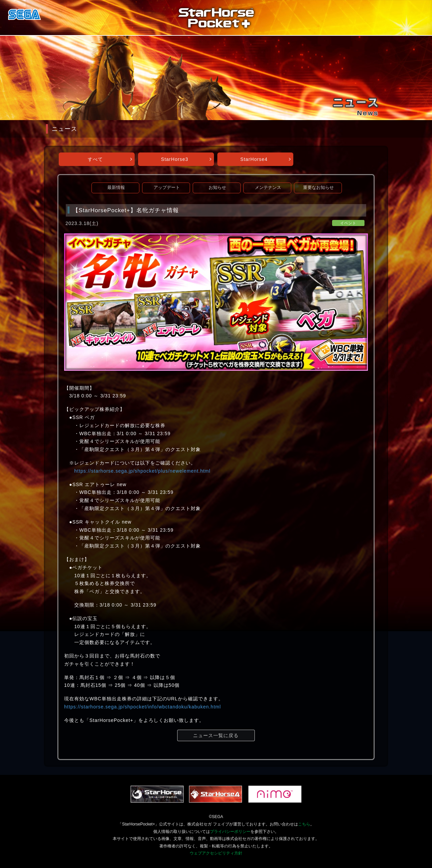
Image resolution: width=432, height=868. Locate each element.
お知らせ (217, 188)
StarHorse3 (175, 159)
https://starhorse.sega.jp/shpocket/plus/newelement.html (142, 471)
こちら (304, 824)
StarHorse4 (254, 159)
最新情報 (116, 188)
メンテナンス (268, 188)
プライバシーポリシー (230, 832)
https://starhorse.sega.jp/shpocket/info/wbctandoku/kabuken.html (143, 707)
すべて (95, 159)
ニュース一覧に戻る (216, 735)
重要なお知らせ (318, 188)
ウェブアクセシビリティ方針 (216, 853)
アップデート (167, 188)
